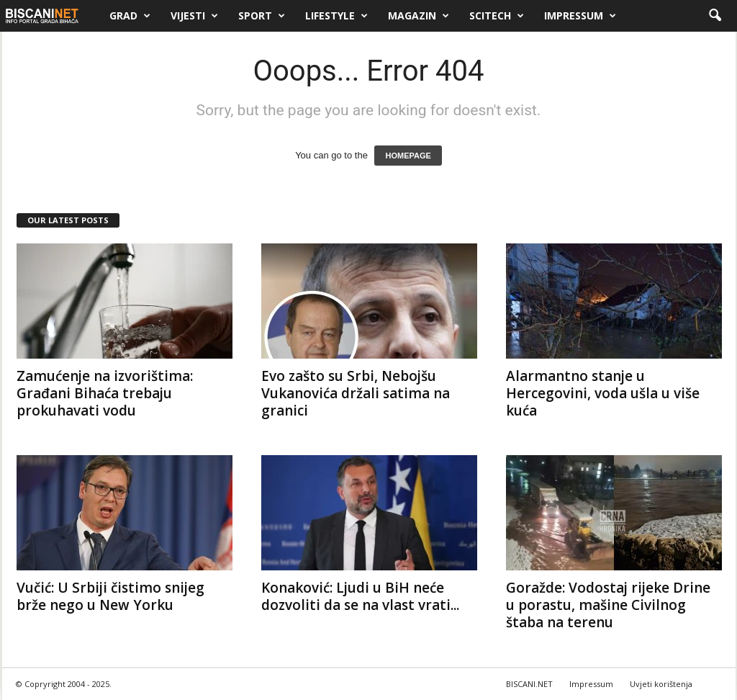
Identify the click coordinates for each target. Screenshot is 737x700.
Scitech (497, 16)
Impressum (580, 16)
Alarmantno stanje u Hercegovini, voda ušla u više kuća (603, 393)
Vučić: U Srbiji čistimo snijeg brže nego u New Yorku (110, 596)
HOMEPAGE (408, 156)
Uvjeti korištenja (661, 684)
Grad (130, 16)
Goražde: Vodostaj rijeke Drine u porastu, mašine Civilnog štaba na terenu (608, 605)
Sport (262, 16)
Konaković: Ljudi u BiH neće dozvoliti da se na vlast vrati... (360, 596)
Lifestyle (336, 16)
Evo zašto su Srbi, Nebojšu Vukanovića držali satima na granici (356, 393)
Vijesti (194, 16)
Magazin (419, 16)
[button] (715, 16)
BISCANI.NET (529, 684)
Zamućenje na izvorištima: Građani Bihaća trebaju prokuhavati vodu (105, 393)
